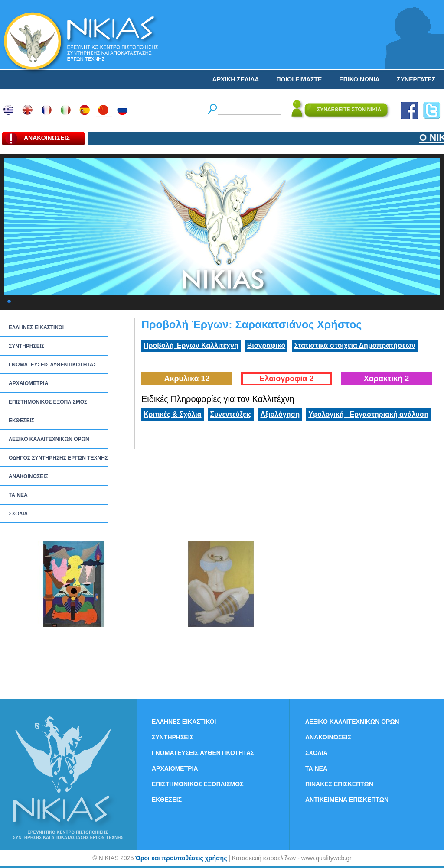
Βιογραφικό (266, 345)
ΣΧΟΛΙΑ (18, 514)
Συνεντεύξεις (231, 414)
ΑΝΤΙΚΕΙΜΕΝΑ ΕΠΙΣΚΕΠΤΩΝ (347, 800)
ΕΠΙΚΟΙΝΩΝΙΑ (359, 79)
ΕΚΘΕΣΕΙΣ (21, 421)
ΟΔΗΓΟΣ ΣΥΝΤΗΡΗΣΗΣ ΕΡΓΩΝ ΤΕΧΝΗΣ (58, 458)
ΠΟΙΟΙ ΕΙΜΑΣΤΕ (299, 79)
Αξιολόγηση (280, 414)
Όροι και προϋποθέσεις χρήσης (181, 858)
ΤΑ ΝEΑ (18, 495)
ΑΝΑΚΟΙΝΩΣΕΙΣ (28, 476)
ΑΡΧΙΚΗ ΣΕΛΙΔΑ (236, 79)
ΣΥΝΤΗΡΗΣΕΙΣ (26, 346)
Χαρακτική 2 (386, 379)
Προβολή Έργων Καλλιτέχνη (191, 345)
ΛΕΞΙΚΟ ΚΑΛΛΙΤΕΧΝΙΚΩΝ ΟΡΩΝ (49, 439)
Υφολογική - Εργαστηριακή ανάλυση (368, 414)
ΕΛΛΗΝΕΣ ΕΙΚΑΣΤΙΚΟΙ (36, 327)
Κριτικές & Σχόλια (173, 414)
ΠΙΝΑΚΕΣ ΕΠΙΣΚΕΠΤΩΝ (339, 784)
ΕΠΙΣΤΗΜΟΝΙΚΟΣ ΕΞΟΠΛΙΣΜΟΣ (48, 402)
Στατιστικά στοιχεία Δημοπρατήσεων (355, 345)
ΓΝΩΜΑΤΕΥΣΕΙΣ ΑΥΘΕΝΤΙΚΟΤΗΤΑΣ (53, 365)
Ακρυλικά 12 (187, 379)
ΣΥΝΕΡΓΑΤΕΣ (416, 79)
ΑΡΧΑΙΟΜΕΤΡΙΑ (28, 383)
